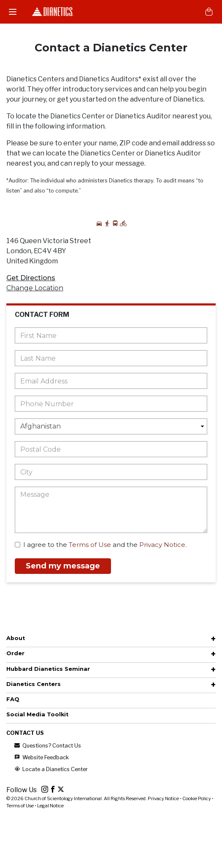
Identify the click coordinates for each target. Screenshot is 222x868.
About (16, 638)
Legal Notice (50, 806)
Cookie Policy (197, 798)
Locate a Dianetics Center (50, 769)
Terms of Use (90, 545)
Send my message (63, 566)
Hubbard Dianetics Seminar (48, 669)
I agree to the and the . (101, 545)
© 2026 (77, 798)
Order (15, 653)
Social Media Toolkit (37, 714)
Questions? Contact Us (47, 746)
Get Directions (31, 278)
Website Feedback (41, 757)
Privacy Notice (162, 545)
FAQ (13, 699)
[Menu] (13, 12)
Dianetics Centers (34, 684)
